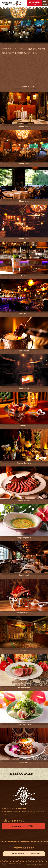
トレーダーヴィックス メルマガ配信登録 (24, 854)
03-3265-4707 (14, 820)
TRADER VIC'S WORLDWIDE (36, 865)
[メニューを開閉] (45, 3)
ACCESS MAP (21, 774)
